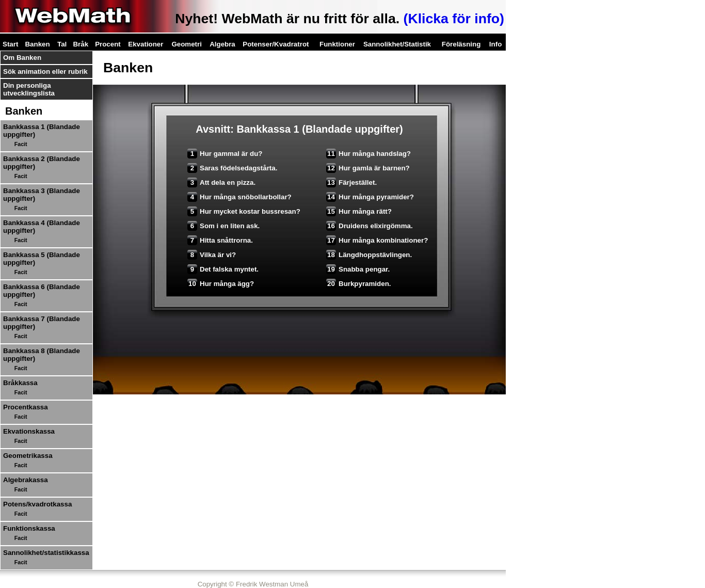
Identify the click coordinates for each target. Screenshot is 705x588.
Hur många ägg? (221, 284)
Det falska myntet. (223, 269)
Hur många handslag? (368, 154)
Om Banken (22, 58)
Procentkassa (26, 407)
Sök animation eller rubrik (45, 71)
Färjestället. (351, 182)
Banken (37, 44)
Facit (21, 144)
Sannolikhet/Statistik (397, 44)
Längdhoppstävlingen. (369, 255)
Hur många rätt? (359, 211)
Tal (62, 44)
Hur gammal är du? (225, 154)
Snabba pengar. (358, 269)
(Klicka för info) (454, 19)
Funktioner (337, 44)
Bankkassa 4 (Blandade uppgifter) (42, 227)
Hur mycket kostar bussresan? (244, 211)
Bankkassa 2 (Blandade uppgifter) (42, 163)
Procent (108, 44)
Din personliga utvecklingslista (29, 89)
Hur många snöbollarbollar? (239, 197)
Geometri (187, 44)
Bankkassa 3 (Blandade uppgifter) (42, 195)
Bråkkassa (20, 383)
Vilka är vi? (212, 255)
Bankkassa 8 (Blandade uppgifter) (42, 355)
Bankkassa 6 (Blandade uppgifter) (42, 291)
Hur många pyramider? (370, 197)
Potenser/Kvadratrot (276, 44)
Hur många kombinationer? (377, 240)
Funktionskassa (29, 528)
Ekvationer (146, 44)
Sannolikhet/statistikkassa (46, 553)
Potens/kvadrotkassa (37, 504)
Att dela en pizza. (221, 182)
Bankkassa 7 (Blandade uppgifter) (42, 323)
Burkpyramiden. (358, 284)
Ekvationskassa (29, 431)
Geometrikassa (28, 456)
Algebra (222, 44)
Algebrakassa (26, 480)
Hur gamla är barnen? (368, 168)
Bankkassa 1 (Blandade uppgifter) (42, 131)
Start (10, 44)
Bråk (81, 44)
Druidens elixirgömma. (370, 226)
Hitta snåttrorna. (220, 240)
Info (495, 44)
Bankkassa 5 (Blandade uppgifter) (42, 259)
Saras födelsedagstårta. (232, 168)
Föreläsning (461, 44)
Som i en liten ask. (223, 226)
